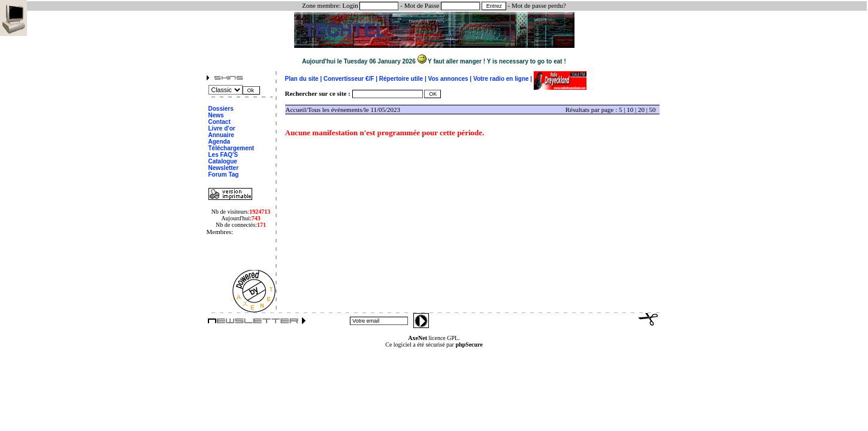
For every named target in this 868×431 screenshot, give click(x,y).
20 (641, 110)
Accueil (296, 110)
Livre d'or (222, 128)
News (216, 115)
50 (653, 110)
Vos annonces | (451, 79)
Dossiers (221, 109)
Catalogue (223, 161)
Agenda (220, 142)
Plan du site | (304, 79)
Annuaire (221, 135)
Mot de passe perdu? (539, 5)
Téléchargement (232, 148)
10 (630, 110)
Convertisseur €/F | (351, 79)
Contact (220, 122)
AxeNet (418, 338)
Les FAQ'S (223, 155)
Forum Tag (224, 174)
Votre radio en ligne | (503, 79)
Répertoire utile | (404, 79)
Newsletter (224, 168)
